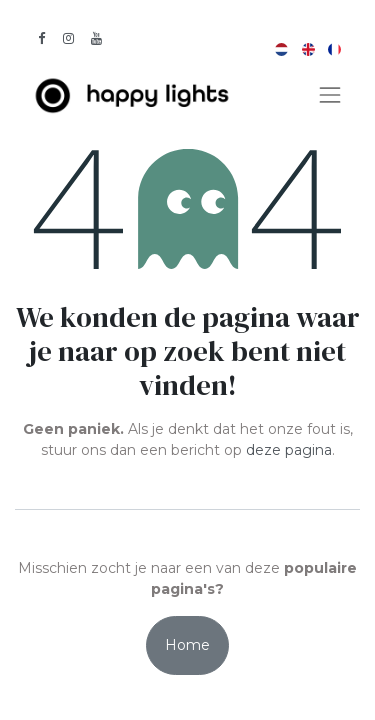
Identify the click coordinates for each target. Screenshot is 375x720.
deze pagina (289, 450)
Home (187, 645)
